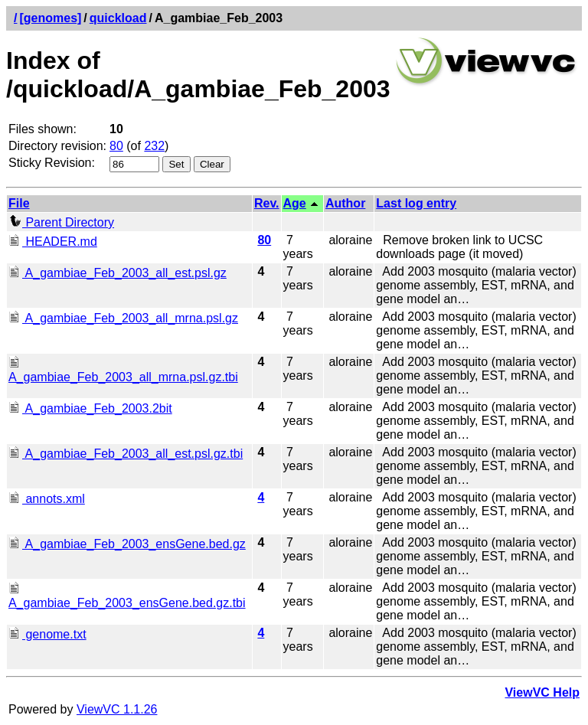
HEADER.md (53, 242)
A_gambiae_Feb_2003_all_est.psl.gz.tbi (126, 454)
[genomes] (50, 18)
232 (154, 146)
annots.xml (47, 499)
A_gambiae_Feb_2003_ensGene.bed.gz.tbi (127, 596)
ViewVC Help (542, 692)
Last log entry (416, 203)
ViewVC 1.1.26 (117, 709)
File (19, 203)
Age (295, 203)
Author (345, 203)
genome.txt (47, 634)
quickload (118, 18)
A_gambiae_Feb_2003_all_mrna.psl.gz (123, 318)
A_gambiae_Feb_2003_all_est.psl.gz (118, 273)
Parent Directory (61, 222)
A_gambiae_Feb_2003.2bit (90, 408)
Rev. (267, 203)
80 (116, 146)
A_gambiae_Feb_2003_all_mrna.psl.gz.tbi (123, 370)
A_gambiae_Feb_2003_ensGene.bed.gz (127, 544)
